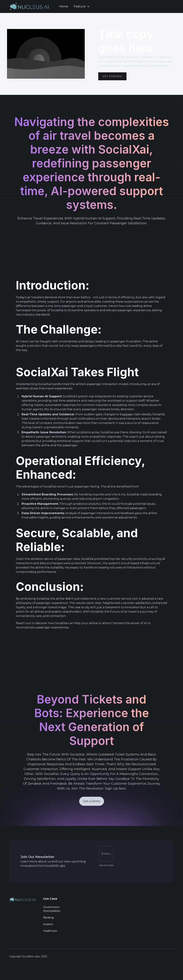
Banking (48, 918)
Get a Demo (92, 803)
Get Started (112, 76)
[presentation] (144, 854)
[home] (31, 6)
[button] (82, 6)
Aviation (48, 925)
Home (64, 6)
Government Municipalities (52, 910)
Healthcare (50, 932)
